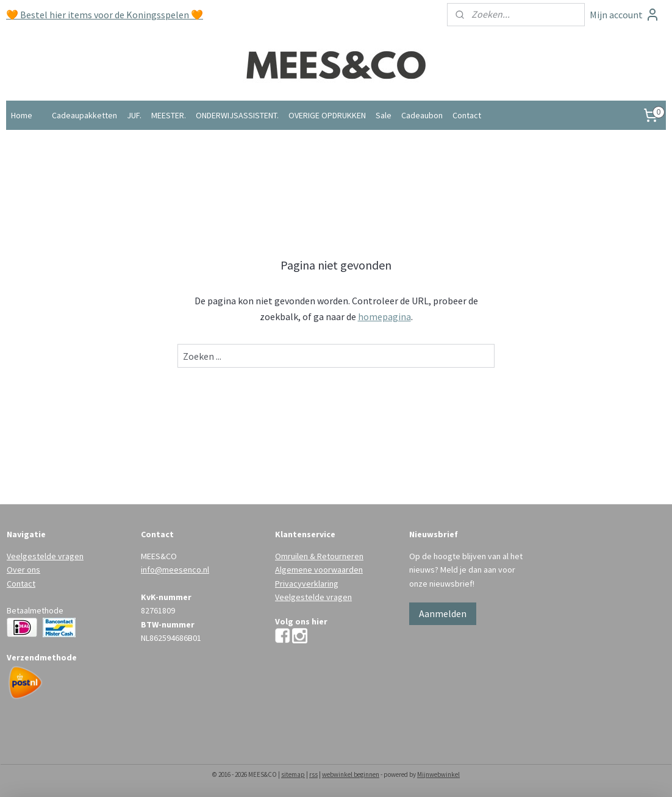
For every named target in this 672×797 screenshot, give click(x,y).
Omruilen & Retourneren (319, 556)
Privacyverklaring (307, 584)
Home (22, 115)
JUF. (134, 115)
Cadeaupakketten (84, 115)
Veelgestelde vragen (45, 556)
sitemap (293, 774)
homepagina (384, 316)
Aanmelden (443, 613)
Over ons (23, 570)
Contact (467, 115)
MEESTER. (169, 115)
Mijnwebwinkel (438, 774)
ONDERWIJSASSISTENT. (237, 115)
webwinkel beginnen (351, 774)
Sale (384, 115)
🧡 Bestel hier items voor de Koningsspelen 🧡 (105, 15)
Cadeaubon (422, 115)
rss (313, 774)
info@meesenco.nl (175, 570)
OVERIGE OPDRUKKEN (327, 115)
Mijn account (625, 15)
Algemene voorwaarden (319, 570)
